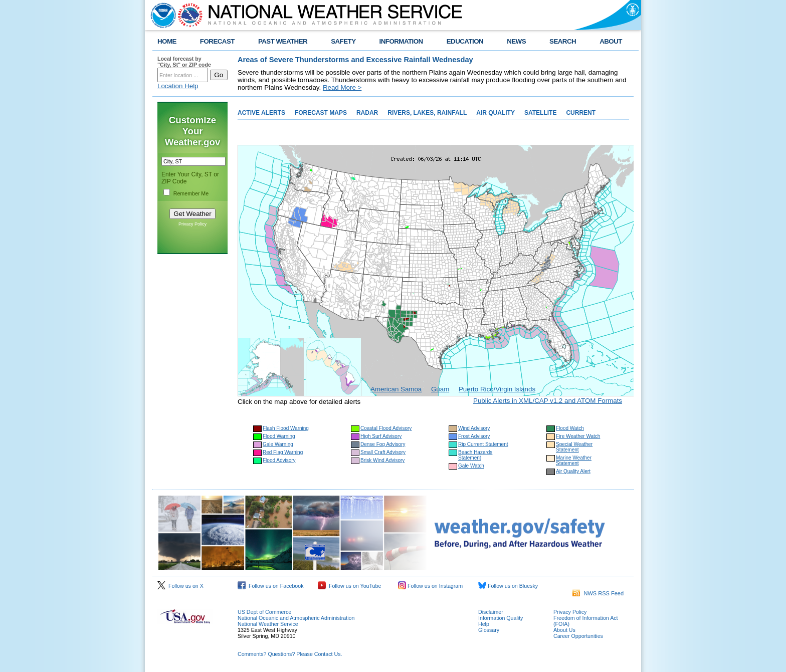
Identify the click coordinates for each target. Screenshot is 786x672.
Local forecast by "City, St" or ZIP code (184, 62)
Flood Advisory (279, 460)
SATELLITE (540, 113)
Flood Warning (279, 436)
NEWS (516, 41)
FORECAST (217, 41)
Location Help (178, 86)
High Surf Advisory (381, 436)
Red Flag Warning (283, 452)
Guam (440, 389)
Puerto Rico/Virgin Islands (497, 389)
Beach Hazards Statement (475, 455)
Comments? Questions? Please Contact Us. (290, 654)
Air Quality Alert (573, 471)
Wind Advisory (474, 428)
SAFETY (343, 41)
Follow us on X (180, 586)
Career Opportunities (578, 636)
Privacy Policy (192, 224)
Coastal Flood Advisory (386, 428)
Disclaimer (491, 612)
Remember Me (191, 193)
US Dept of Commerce (264, 612)
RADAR (367, 113)
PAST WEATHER (283, 41)
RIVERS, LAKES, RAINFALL (427, 113)
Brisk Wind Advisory (382, 460)
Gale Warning (278, 444)
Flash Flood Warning (286, 428)
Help (484, 624)
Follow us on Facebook (271, 586)
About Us (564, 630)
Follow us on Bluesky (508, 586)
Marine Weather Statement (574, 461)
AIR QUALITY (496, 113)
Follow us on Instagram (430, 586)
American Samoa (396, 389)
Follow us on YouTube (349, 586)
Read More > (342, 87)
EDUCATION (465, 41)
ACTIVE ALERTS (261, 113)
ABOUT (611, 41)
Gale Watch (471, 466)
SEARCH (563, 41)
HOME (167, 41)
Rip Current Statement (483, 444)
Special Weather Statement (574, 447)
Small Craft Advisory (383, 452)
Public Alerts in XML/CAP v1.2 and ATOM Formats (548, 401)
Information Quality (501, 618)
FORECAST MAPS (321, 113)
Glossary (489, 630)
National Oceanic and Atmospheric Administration (296, 618)
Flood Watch (570, 428)
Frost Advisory (474, 436)
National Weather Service (268, 624)
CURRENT (581, 113)
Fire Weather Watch (578, 436)
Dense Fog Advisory (383, 444)
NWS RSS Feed (598, 593)
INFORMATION (401, 41)
